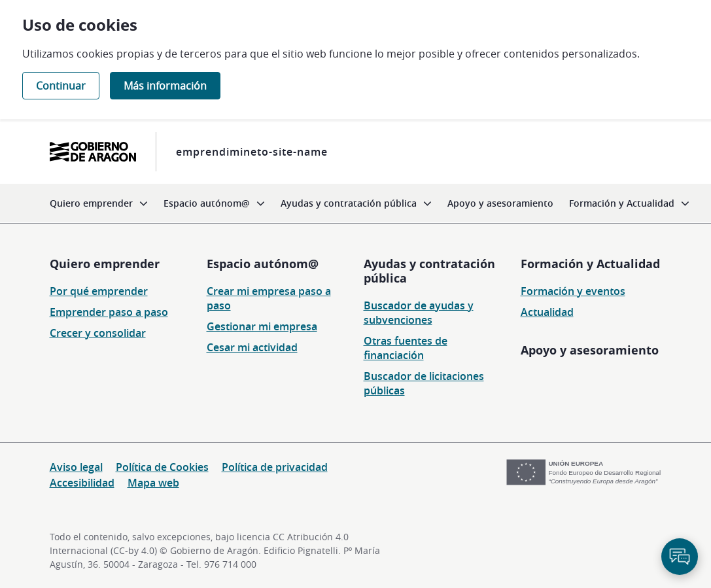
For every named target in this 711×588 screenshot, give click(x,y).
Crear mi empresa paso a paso (269, 298)
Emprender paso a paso (109, 312)
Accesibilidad (82, 483)
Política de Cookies (162, 467)
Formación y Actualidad (590, 264)
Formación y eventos (573, 291)
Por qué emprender (99, 291)
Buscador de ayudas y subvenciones (419, 313)
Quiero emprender (105, 264)
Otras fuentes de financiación (406, 348)
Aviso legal (76, 467)
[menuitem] (99, 203)
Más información (165, 86)
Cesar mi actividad (252, 347)
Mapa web (153, 483)
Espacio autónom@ (263, 264)
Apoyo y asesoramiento (590, 350)
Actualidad (547, 312)
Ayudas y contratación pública (429, 271)
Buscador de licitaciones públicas (424, 383)
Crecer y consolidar (98, 333)
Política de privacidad (275, 467)
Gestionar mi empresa (262, 326)
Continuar (61, 86)
